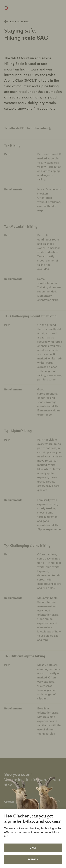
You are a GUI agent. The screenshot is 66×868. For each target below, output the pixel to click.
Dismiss (33, 859)
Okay (33, 848)
